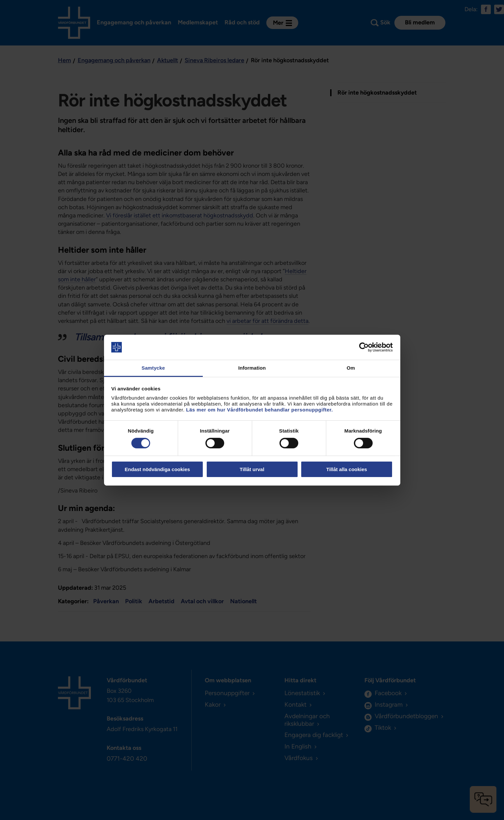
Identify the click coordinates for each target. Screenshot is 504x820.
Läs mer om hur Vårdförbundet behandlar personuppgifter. (259, 410)
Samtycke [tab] (153, 368)
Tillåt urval (252, 469)
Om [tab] (351, 368)
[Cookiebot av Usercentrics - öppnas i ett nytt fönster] (364, 347)
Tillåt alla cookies (347, 469)
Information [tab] (252, 368)
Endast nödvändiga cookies (157, 469)
